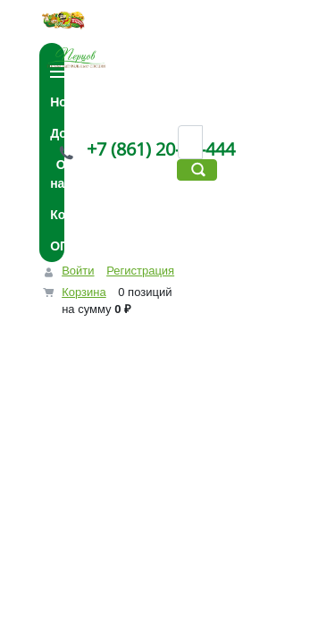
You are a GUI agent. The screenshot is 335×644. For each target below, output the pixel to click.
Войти (78, 271)
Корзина (84, 292)
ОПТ (63, 246)
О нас (61, 174)
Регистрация (140, 271)
